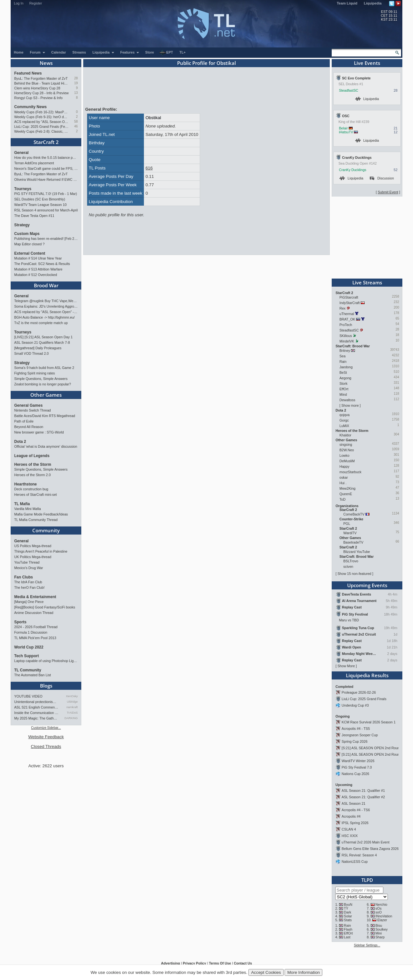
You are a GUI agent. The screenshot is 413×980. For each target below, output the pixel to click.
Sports (20, 622)
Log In (19, 3)
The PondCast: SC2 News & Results (42, 264)
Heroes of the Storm (33, 464)
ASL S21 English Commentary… (36, 707)
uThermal (347, 314)
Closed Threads (46, 746)
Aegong (345, 378)
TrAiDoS (72, 713)
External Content (30, 253)
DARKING (71, 718)
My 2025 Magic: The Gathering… (36, 718)
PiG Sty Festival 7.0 (357, 767)
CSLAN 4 (349, 829)
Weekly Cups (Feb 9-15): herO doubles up (41, 117)
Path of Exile (24, 421)
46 (76, 126)
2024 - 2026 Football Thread (36, 627)
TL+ (182, 52)
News (46, 63)
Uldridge (72, 702)
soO (379, 912)
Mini (379, 933)
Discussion (382, 178)
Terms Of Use (220, 963)
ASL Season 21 (354, 803)
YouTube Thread (27, 562)
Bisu (379, 925)
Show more (350, 405)
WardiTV (350, 533)
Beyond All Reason (29, 427)
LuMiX (344, 426)
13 (76, 93)
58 (76, 122)
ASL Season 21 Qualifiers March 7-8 (42, 342)
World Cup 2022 (29, 647)
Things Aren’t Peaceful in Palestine (41, 551)
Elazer (382, 920)
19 (76, 83)
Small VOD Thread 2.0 (31, 353)
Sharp (380, 937)
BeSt (343, 373)
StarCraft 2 (46, 142)
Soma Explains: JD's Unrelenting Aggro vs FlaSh (46, 306)
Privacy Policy (194, 963)
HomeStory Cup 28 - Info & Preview (41, 93)
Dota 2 (20, 442)
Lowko (344, 455)
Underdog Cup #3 (355, 705)
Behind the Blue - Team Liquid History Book (41, 83)
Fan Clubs (24, 577)
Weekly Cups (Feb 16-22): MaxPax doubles (41, 112)
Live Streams (367, 282)
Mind (343, 394)
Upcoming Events (367, 585)
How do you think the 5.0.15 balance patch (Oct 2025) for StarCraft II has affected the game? (46, 158)
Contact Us (243, 963)
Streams (79, 52)
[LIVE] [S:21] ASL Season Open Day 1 (43, 337)
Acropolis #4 (351, 816)
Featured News (28, 73)
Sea (342, 356)
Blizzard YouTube (357, 552)
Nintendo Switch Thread (33, 410)
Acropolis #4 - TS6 (356, 810)
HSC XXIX (350, 836)
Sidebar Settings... (367, 945)
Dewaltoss (347, 400)
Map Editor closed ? (29, 244)
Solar (348, 916)
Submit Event (388, 192)
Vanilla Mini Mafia (28, 509)
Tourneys (23, 189)
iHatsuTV (346, 132)
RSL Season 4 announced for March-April (46, 210)
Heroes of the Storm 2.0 (32, 475)
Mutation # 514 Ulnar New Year (38, 258)
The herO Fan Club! (29, 587)
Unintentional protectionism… (36, 702)
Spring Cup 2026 (355, 741)
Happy (344, 466)
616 (149, 168)
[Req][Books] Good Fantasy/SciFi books (45, 607)
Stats (348, 920)
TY (346, 908)
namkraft (72, 707)
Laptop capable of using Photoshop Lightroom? (46, 661)
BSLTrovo (351, 561)
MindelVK (347, 341)
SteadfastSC (348, 90)
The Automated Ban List (33, 675)
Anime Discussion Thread (34, 613)
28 (76, 78)
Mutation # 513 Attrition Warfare (38, 269)
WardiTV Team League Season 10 (40, 205)
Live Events (367, 63)
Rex (342, 308)
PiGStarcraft (349, 297)
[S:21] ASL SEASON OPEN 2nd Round (372, 748)
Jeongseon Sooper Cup (360, 735)
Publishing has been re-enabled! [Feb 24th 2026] (46, 239)
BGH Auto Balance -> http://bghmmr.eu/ (44, 317)
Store (150, 52)
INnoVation (384, 916)
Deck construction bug (31, 489)
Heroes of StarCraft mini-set (35, 495)
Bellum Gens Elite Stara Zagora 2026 (370, 849)
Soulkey (382, 929)
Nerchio (382, 904)
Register (36, 3)
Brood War (46, 285)
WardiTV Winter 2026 (358, 761)
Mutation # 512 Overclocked (36, 275)
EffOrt (344, 389)
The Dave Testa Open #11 (34, 216)
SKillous (346, 336)
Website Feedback (46, 737)
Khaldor (345, 435)
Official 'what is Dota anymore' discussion (46, 446)
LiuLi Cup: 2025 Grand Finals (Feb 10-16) (41, 127)
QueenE (346, 494)
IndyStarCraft (350, 303)
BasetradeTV (353, 542)
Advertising (171, 963)
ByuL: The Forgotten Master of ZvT (41, 78)
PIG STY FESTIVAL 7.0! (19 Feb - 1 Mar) (46, 194)
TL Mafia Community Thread (36, 520)
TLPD (367, 880)
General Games (28, 405)
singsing (346, 444)
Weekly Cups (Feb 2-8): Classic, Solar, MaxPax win (41, 131)
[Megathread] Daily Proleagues (38, 348)
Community (46, 530)
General (21, 153)
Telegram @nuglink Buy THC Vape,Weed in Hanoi (46, 301)
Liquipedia (373, 3)
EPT (166, 53)
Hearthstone (25, 484)
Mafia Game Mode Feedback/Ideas (41, 514)
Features (130, 52)
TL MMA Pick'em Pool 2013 (35, 638)
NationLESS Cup (355, 862)
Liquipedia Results (367, 675)
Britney (345, 351)
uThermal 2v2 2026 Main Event (366, 842)
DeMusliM (347, 461)
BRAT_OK (347, 319)
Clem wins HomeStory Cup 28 (37, 88)
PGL (347, 524)
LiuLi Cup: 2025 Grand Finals (364, 699)
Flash (348, 929)
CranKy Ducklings (353, 170)
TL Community (28, 670)
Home (19, 52)
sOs (379, 908)
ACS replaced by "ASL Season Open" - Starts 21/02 (41, 122)
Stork (343, 383)
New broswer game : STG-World (39, 432)
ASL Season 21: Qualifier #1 (363, 791)
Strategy (22, 225)
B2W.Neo (347, 450)
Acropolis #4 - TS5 (356, 729)
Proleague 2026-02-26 (359, 692)
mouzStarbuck (350, 472)
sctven (348, 567)
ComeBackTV (354, 514)
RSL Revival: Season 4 (359, 855)
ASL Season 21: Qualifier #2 (363, 797)
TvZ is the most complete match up (41, 323)
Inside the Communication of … (36, 713)
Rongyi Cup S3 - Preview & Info (38, 98)
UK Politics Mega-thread (33, 557)
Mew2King (348, 488)
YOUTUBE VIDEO (28, 696)
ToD (342, 499)
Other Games (46, 395)
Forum (38, 52)
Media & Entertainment (35, 597)
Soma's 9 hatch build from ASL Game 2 (44, 368)
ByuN (348, 904)
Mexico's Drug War (29, 568)
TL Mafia (22, 504)
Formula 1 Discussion (31, 632)
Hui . (343, 483)
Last (347, 937)
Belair (343, 128)
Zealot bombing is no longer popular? (43, 384)
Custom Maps (27, 234)
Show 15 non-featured (354, 574)
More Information (303, 972)
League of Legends (32, 456)
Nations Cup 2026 (355, 774)
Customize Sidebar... (46, 728)
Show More (346, 666)
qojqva (344, 415)
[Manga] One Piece (29, 602)
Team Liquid (347, 3)
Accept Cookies (266, 972)
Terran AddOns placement (34, 163)
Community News (30, 107)
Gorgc (344, 420)
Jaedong (346, 367)
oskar (344, 477)
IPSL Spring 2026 (355, 823)
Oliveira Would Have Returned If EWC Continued (46, 179)
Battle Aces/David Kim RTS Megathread (45, 416)
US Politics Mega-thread (33, 546)
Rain (343, 362)
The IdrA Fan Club (28, 582)
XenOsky (72, 696)
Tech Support (26, 656)
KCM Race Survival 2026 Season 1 (369, 722)
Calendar (59, 52)
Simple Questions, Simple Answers (41, 379)
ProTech (346, 325)
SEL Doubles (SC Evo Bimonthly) (40, 199)
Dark (348, 912)
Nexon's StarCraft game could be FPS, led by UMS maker (46, 168)
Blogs (46, 686)
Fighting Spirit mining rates (35, 373)
